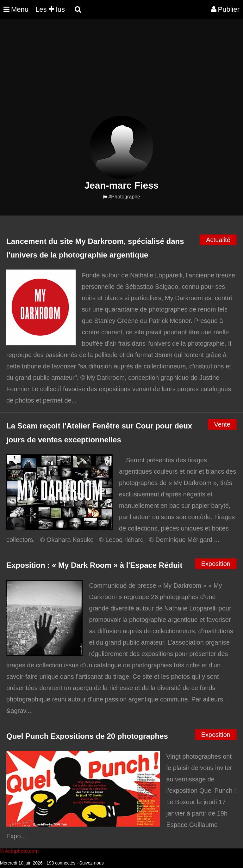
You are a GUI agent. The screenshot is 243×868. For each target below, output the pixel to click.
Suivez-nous (92, 863)
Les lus (50, 9)
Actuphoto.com (22, 851)
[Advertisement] (115, 71)
